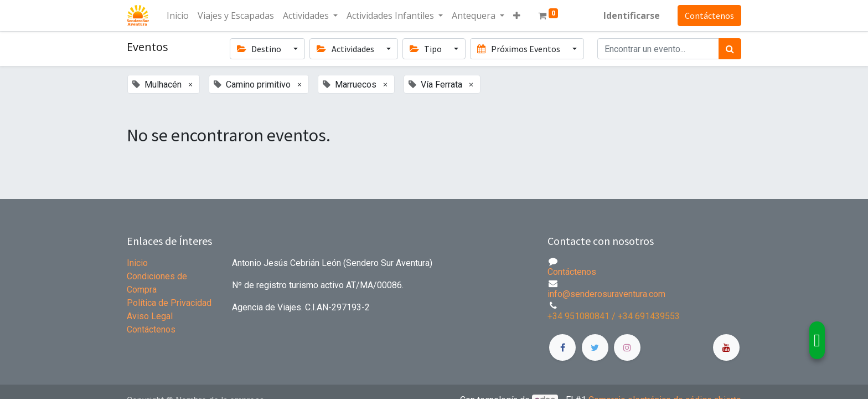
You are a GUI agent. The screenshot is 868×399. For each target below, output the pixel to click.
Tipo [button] (427, 49)
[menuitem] (178, 16)
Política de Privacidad (169, 303)
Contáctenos (709, 16)
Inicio (137, 263)
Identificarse (632, 16)
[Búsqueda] (730, 49)
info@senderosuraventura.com (606, 294)
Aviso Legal (150, 316)
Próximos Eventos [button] (519, 49)
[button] (517, 16)
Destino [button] (260, 49)
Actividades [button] (346, 49)
